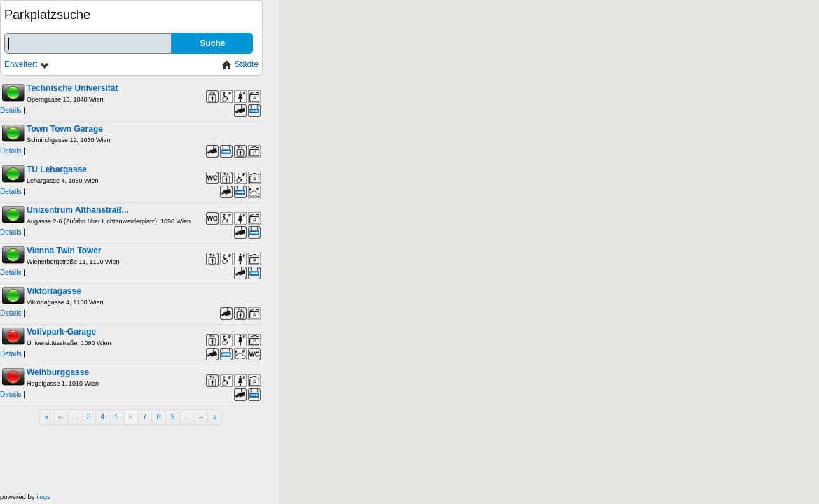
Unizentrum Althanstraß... (78, 210)
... (75, 417)
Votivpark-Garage (61, 332)
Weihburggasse (58, 372)
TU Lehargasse (57, 169)
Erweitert (27, 65)
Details (11, 110)
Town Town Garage (65, 129)
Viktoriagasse (54, 291)
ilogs (43, 497)
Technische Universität (73, 88)
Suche (212, 43)
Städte (240, 65)
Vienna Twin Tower (64, 251)
